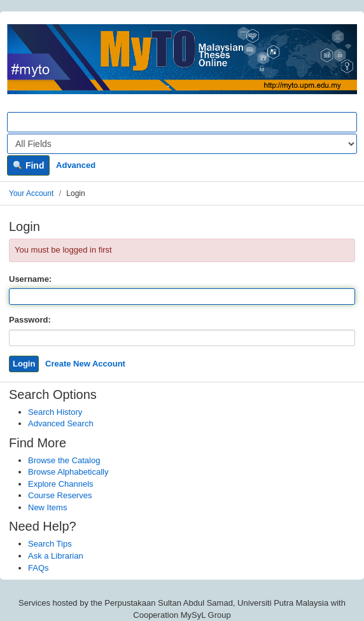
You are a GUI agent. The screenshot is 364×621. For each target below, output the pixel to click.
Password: (30, 320)
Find (28, 165)
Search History (55, 412)
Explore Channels (61, 484)
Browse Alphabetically (68, 472)
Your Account (31, 193)
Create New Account (85, 364)
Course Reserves (60, 495)
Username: (30, 279)
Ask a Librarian (56, 556)
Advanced (76, 165)
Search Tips (50, 544)
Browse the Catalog (64, 460)
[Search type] (182, 144)
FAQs (38, 568)
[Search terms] (182, 122)
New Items (47, 507)
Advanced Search (61, 423)
